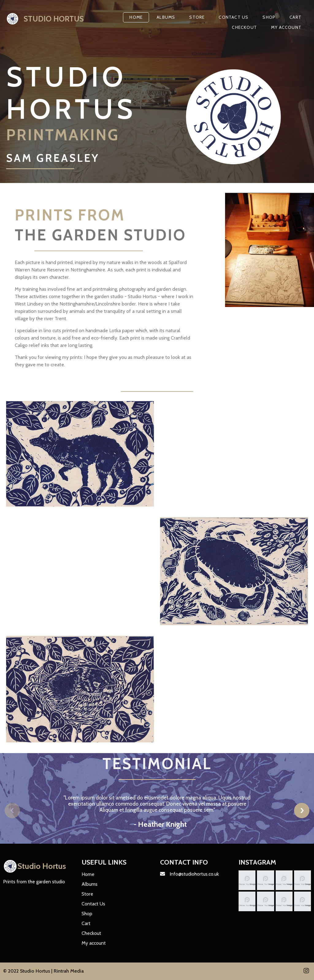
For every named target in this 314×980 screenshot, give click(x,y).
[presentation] (12, 811)
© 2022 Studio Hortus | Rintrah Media (43, 971)
